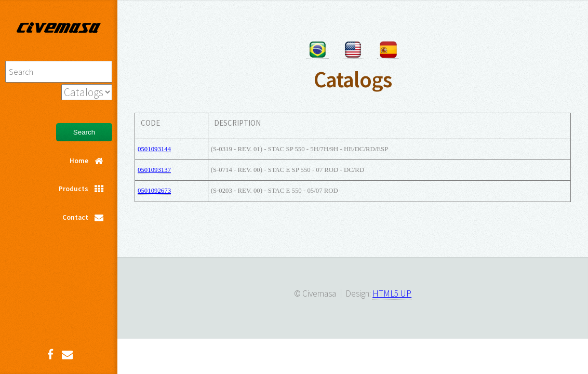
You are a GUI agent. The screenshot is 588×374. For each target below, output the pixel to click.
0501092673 (154, 191)
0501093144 (154, 149)
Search (84, 132)
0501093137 (154, 170)
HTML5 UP (392, 293)
